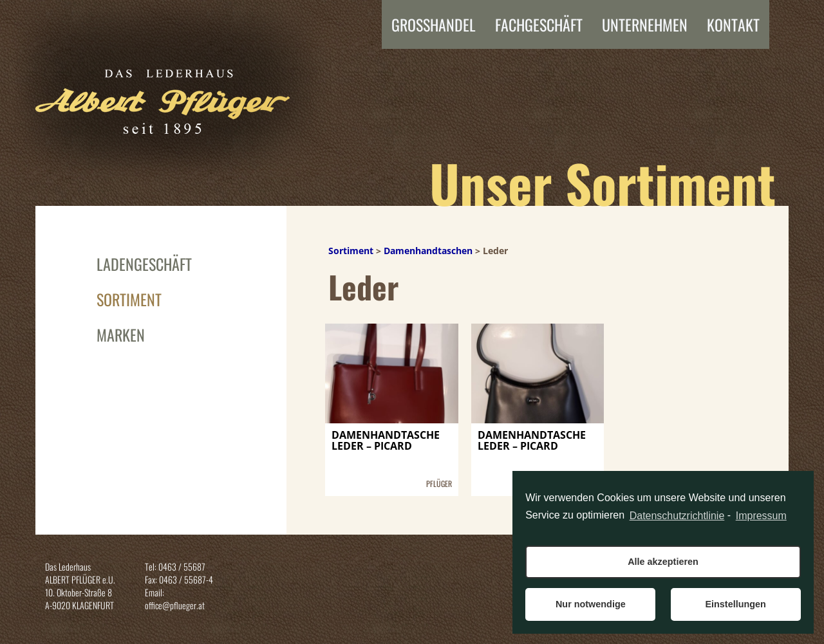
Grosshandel (434, 24)
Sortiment (129, 299)
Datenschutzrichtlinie (677, 516)
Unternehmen (645, 24)
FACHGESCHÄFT (539, 24)
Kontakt (733, 24)
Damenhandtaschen (428, 251)
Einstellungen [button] (735, 604)
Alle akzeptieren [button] (663, 562)
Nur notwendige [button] (591, 604)
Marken (121, 335)
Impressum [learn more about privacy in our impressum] (761, 516)
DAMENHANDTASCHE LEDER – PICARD (386, 442)
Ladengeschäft (144, 264)
